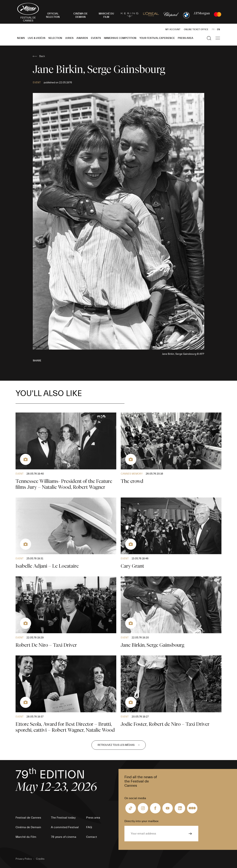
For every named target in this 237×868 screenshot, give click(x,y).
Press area (186, 38)
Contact (92, 837)
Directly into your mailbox (141, 821)
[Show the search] (209, 38)
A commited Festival (65, 827)
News (21, 38)
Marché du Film (26, 837)
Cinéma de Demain (28, 827)
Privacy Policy (24, 859)
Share (37, 361)
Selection (55, 38)
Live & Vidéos (37, 38)
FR (213, 29)
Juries (69, 38)
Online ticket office (196, 29)
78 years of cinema (64, 837)
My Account (173, 29)
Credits (40, 859)
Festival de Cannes (28, 818)
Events (96, 38)
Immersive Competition (120, 38)
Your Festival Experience (157, 38)
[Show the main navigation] (218, 38)
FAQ (89, 827)
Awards (82, 38)
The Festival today (63, 818)
